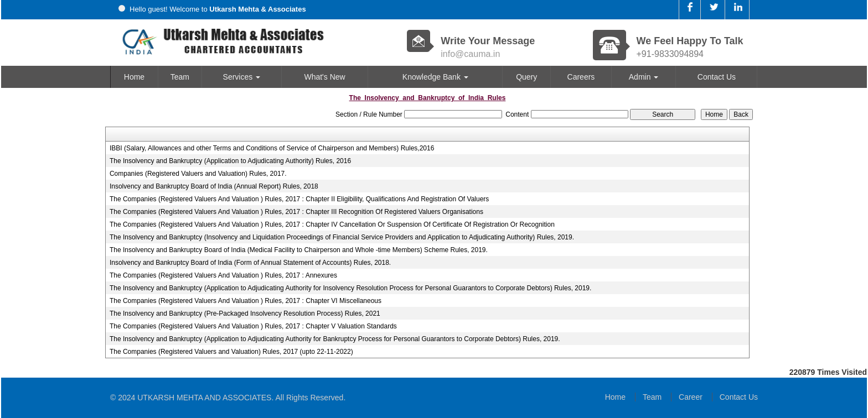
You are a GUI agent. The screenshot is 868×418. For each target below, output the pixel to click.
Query (526, 77)
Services (242, 77)
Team (180, 77)
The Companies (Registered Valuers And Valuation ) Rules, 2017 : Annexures (223, 275)
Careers (581, 77)
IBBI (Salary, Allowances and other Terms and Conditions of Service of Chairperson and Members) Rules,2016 (272, 148)
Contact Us (717, 77)
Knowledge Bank (435, 77)
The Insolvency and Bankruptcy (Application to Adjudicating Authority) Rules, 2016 (230, 161)
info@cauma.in (470, 54)
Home (134, 77)
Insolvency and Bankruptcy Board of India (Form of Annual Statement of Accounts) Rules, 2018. (250, 263)
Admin (644, 77)
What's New (324, 77)
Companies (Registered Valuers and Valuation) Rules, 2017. (198, 174)
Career (691, 397)
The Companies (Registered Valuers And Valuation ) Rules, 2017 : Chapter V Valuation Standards (253, 326)
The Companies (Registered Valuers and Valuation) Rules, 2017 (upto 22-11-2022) (231, 352)
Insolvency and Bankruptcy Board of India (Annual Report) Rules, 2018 (214, 186)
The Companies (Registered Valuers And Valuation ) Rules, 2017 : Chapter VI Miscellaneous (246, 301)
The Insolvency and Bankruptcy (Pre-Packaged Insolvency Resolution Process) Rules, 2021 (245, 313)
